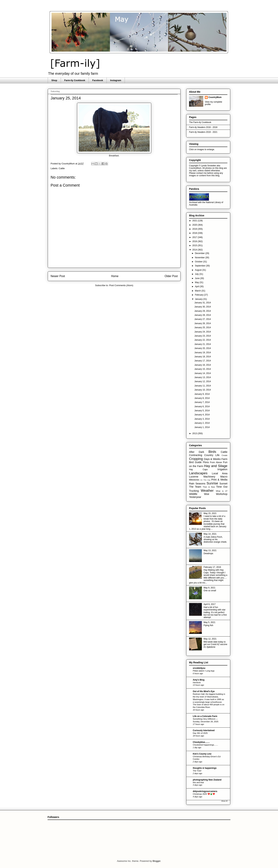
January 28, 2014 (203, 315)
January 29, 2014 (203, 311)
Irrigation (222, 469)
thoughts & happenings (205, 768)
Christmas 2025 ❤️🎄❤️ (204, 794)
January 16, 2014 (203, 365)
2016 (195, 241)
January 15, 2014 (203, 369)
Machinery (209, 477)
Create (225, 455)
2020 (195, 225)
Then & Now (209, 487)
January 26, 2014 (203, 323)
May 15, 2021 (210, 513)
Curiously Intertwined (204, 730)
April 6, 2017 (210, 604)
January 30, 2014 (203, 307)
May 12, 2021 (210, 639)
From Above (216, 462)
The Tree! (197, 771)
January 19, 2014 (203, 353)
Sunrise (212, 483)
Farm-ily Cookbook (75, 80)
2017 (195, 237)
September (200, 266)
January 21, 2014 (203, 344)
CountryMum (215, 97)
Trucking (194, 491)
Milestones (194, 480)
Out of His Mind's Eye (204, 691)
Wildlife (193, 494)
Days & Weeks (212, 459)
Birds (212, 452)
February (199, 295)
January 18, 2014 (203, 357)
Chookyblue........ (201, 742)
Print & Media (219, 480)
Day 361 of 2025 (200, 733)
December (200, 253)
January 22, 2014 (203, 340)
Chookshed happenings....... (205, 745)
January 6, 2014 (202, 406)
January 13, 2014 (203, 377)
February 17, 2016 (212, 567)
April (197, 286)
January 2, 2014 (202, 423)
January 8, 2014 (202, 398)
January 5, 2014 (202, 411)
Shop (54, 80)
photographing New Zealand (207, 780)
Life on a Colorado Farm (205, 716)
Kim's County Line (202, 754)
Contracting (196, 455)
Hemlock (197, 683)
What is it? (222, 491)
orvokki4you (199, 668)
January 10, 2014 (203, 390)
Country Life (212, 455)
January (199, 299)
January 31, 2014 (203, 303)
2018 (195, 233)
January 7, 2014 (202, 402)
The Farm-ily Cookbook (200, 122)
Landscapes (198, 473)
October (199, 262)
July (197, 274)
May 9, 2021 (209, 588)
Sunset (223, 484)
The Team (195, 487)
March (198, 291)
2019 (195, 229)
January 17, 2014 (203, 361)
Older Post (171, 276)
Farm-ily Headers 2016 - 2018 (203, 127)
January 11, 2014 (203, 386)
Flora (206, 462)
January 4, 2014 (202, 415)
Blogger (156, 861)
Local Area (220, 473)
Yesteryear (195, 497)
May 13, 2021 (210, 550)
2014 (195, 250)
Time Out (222, 487)
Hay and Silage (216, 466)
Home (115, 276)
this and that (198, 782)
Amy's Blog (199, 680)
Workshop (222, 494)
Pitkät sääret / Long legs (204, 671)
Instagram (116, 80)
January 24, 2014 (203, 332)
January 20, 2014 (203, 348)
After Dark (197, 452)
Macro (224, 477)
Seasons (200, 484)
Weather (207, 491)
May (197, 282)
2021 (195, 221)
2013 (195, 433)
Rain (192, 484)
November (200, 258)
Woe (207, 494)
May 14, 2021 (210, 534)
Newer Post (58, 276)
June (197, 278)
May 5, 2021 (209, 622)
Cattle (62, 168)
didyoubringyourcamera (205, 791)
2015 (195, 245)
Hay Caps (198, 470)
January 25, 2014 (203, 327)
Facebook (98, 80)
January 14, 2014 (203, 373)
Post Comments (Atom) (121, 285)
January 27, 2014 (203, 319)
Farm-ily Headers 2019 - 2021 (203, 132)
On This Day (205, 480)
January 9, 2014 (202, 394)
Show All (224, 801)
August (199, 270)
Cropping (196, 459)
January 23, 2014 (203, 336)
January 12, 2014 (203, 381)
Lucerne (194, 477)
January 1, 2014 (202, 427)
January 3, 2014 (202, 419)
